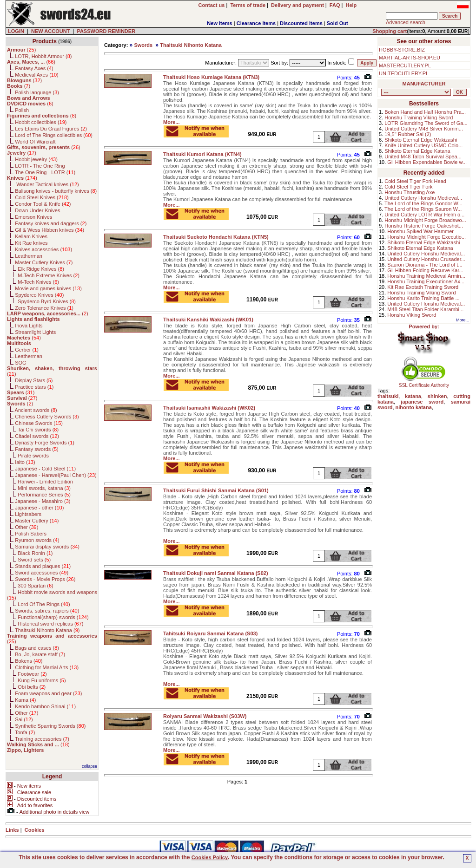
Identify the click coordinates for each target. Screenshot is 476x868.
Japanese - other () (39, 508)
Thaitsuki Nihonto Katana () (47, 630)
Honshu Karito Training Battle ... (423, 298)
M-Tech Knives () (38, 282)
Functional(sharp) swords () (53, 617)
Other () (26, 527)
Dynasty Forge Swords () (45, 443)
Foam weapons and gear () (48, 693)
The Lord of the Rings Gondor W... (423, 203)
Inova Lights (29, 326)
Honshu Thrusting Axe (410, 192)
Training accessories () (42, 739)
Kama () (25, 700)
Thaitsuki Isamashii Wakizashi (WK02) (209, 408)
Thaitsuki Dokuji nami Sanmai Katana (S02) (216, 573)
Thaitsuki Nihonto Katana (191, 45)
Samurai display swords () (47, 547)
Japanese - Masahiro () (43, 501)
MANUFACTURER (424, 84)
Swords (143, 45)
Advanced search (406, 22)
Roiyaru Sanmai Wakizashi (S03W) (205, 716)
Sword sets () (34, 560)
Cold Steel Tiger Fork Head (415, 181)
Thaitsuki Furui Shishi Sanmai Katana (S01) (216, 490)
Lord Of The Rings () (44, 604)
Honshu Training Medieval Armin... (426, 276)
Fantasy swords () (37, 449)
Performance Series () (44, 495)
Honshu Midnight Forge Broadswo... (425, 220)
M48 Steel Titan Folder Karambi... (425, 309)
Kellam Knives (31, 236)
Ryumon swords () (37, 540)
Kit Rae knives (31, 243)
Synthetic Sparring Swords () (50, 726)
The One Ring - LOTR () (45, 172)
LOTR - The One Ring (40, 166)
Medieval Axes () (37, 75)
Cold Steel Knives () (42, 197)
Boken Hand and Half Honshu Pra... (425, 112)
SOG (20, 363)
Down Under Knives (37, 210)
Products (45, 41)
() (21, 50)
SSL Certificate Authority (424, 383)
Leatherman (29, 256)
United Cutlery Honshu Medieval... (423, 198)
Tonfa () (25, 732)
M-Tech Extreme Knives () (49, 275)
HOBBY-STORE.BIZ (402, 50)
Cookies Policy (210, 857)
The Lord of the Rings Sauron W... (423, 209)
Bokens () (29, 661)
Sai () (24, 719)
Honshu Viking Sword (412, 315)
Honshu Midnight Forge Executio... (426, 237)
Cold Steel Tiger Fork (408, 187)
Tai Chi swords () (38, 430)
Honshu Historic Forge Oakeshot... (424, 226)
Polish (22, 110)
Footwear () (32, 674)
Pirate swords (33, 456)
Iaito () (25, 462)
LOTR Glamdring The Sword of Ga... (426, 123)
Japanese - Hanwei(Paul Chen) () (56, 475)
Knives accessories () (43, 249)
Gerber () (27, 350)
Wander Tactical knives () (47, 184)
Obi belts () (32, 687)
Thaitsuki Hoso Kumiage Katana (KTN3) (211, 77)
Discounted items (301, 23)
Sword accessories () (42, 573)
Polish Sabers (31, 534)
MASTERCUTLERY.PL (405, 65)
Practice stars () (34, 387)
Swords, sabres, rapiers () (47, 611)
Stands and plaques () (43, 566)
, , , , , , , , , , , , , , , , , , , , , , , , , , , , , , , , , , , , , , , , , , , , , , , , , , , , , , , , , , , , (416, 92)
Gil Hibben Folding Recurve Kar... (425, 270)
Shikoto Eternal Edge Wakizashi (421, 140)
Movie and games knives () (48, 288)
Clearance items (256, 23)
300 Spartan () (35, 586)
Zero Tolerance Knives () (44, 308)
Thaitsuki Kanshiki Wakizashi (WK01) (208, 320)
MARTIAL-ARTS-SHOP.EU (410, 58)
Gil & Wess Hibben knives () (50, 230)
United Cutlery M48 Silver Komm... (424, 129)
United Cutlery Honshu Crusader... (426, 259)
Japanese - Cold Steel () (45, 469)
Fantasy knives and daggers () (51, 223)
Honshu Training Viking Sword (419, 117)
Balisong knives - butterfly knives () (56, 191)
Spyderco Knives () (39, 295)
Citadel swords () (37, 436)
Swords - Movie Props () (45, 579)
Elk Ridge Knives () (41, 269)
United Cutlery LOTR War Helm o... (424, 215)
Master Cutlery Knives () (44, 262)
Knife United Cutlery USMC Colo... (423, 145)
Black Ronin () (35, 553)
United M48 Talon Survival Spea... (423, 157)
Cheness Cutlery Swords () (47, 417)
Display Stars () (34, 380)
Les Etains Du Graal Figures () (51, 129)
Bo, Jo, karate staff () (40, 654)
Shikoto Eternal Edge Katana (417, 151)
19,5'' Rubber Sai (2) (408, 134)
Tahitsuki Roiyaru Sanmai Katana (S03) (210, 633)
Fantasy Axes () (34, 68)
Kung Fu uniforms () (42, 680)
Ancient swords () (36, 410)
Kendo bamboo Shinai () (45, 706)
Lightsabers (28, 514)
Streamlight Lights (35, 332)
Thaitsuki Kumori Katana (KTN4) (202, 154)
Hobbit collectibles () (41, 122)
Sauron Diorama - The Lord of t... (425, 265)
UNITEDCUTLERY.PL (404, 73)
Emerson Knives (33, 217)
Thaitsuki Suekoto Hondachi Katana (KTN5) (216, 237)
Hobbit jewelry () (36, 159)
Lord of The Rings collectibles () (54, 135)
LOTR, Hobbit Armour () (43, 56)
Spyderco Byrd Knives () (47, 301)
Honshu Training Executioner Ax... (426, 281)
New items (219, 23)
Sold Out (337, 23)
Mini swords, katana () (44, 488)
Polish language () (37, 92)
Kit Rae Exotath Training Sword (423, 287)
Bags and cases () (37, 648)
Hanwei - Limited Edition (45, 482)
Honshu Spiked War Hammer (420, 231)
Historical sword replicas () (50, 624)
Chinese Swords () (39, 423)
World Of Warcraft (35, 142)
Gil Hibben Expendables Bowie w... (427, 162)
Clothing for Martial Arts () (47, 667)
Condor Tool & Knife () (43, 204)
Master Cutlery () (37, 521)
